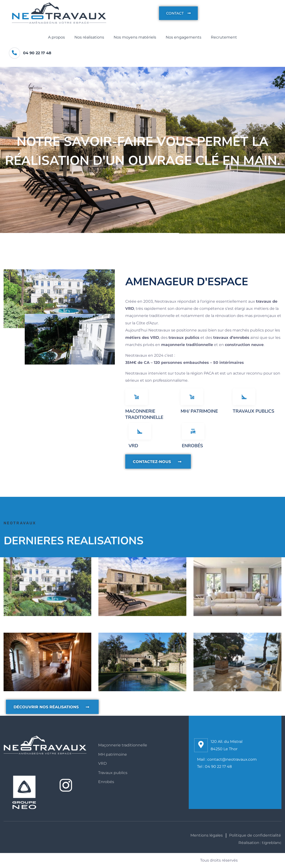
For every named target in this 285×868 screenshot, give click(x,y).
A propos (56, 37)
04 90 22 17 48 (37, 53)
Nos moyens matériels (135, 37)
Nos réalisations (89, 37)
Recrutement (224, 37)
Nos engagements (184, 37)
